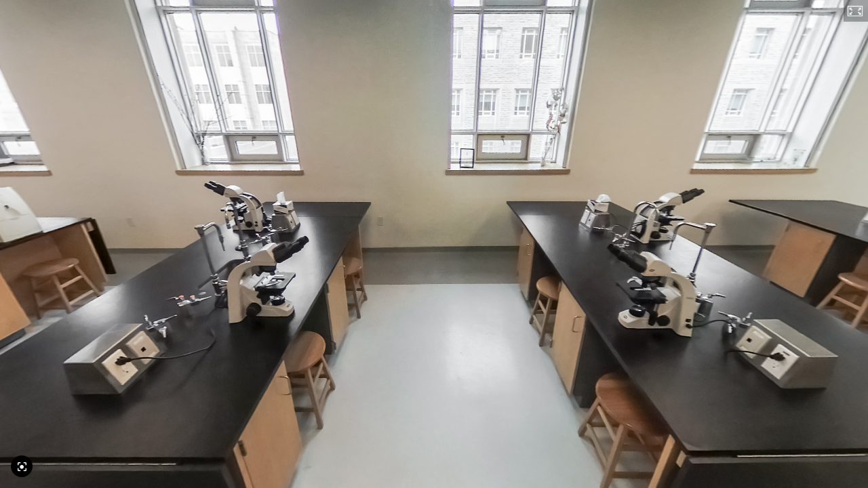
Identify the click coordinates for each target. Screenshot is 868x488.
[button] (856, 11)
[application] (434, 244)
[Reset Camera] (22, 466)
